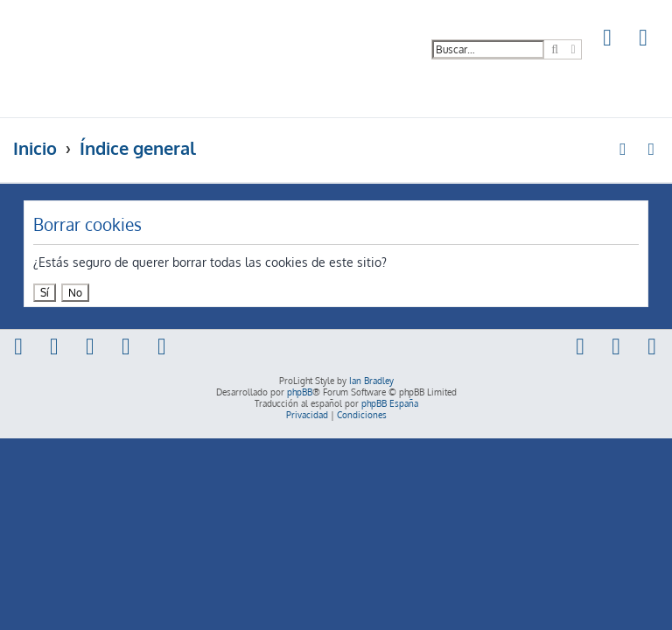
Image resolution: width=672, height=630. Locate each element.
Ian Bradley (371, 381)
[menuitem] (608, 40)
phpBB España (390, 403)
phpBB (300, 392)
